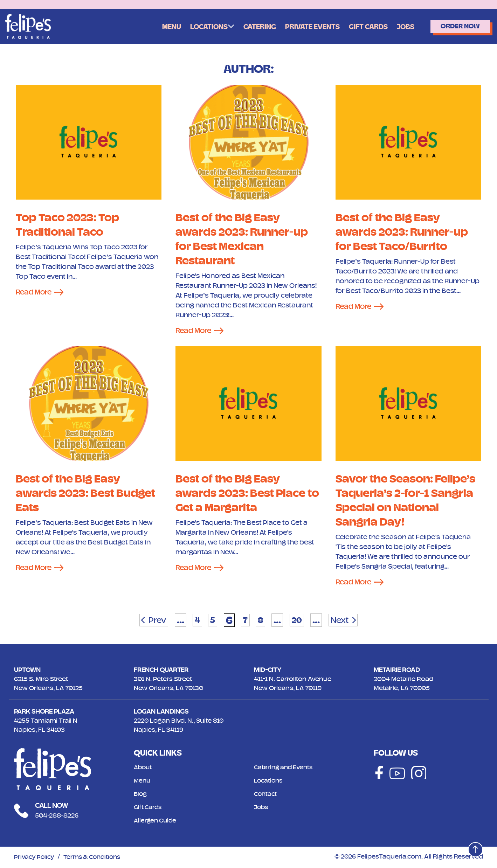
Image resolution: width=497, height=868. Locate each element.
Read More (35, 292)
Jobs (398, 27)
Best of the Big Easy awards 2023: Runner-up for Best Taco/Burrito (406, 232)
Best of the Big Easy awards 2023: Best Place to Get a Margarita (244, 494)
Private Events (301, 27)
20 (301, 621)
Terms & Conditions (96, 858)
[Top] (473, 848)
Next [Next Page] (347, 621)
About (143, 768)
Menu (154, 27)
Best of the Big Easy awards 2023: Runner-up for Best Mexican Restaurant (246, 239)
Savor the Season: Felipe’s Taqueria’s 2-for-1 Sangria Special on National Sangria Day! (407, 501)
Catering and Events (285, 768)
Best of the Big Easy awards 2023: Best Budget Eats (71, 494)
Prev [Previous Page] (150, 621)
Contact (266, 795)
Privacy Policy (35, 858)
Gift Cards (359, 27)
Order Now (457, 26)
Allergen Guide (156, 821)
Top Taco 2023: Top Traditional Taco (70, 224)
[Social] (377, 774)
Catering (246, 27)
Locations (193, 26)
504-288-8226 (59, 816)
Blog (141, 795)
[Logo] (28, 26)
